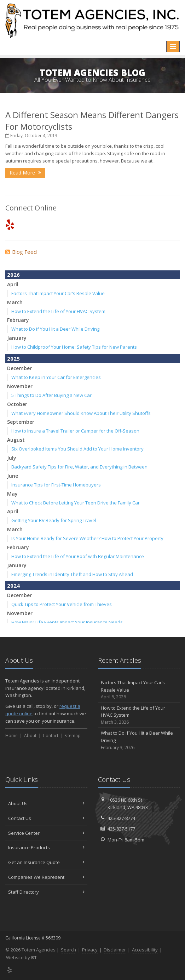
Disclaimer (115, 950)
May (12, 494)
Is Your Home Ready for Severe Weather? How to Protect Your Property (87, 538)
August (16, 440)
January (17, 338)
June (13, 476)
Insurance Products (46, 847)
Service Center (46, 833)
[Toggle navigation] (173, 47)
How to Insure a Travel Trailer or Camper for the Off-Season (75, 431)
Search (68, 950)
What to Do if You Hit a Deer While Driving (55, 329)
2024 (13, 586)
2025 (13, 359)
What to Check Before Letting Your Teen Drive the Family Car (76, 503)
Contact (51, 736)
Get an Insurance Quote (46, 862)
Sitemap (73, 736)
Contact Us (46, 818)
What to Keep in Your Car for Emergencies (56, 377)
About (30, 736)
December (19, 368)
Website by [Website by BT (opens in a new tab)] (21, 957)
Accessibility (145, 950)
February (18, 320)
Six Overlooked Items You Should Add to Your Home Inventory (77, 449)
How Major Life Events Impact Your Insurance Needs (67, 622)
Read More (25, 173)
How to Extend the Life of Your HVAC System (58, 311)
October (17, 404)
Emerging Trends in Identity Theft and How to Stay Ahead (72, 574)
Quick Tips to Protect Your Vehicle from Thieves (62, 604)
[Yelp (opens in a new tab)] (10, 224)
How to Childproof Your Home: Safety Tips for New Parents (74, 347)
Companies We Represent (46, 877)
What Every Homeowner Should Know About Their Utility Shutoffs (81, 413)
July (12, 458)
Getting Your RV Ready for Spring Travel (54, 520)
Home (11, 736)
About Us (46, 803)
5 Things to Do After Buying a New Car (51, 395)
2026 (13, 275)
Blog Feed (21, 252)
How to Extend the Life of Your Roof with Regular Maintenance (78, 556)
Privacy (90, 950)
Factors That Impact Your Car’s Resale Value (58, 293)
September (21, 422)
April (13, 284)
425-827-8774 (121, 818)
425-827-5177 (121, 829)
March (15, 302)
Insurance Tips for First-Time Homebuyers (56, 485)
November (20, 386)
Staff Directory (46, 892)
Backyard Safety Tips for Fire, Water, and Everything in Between (79, 467)
